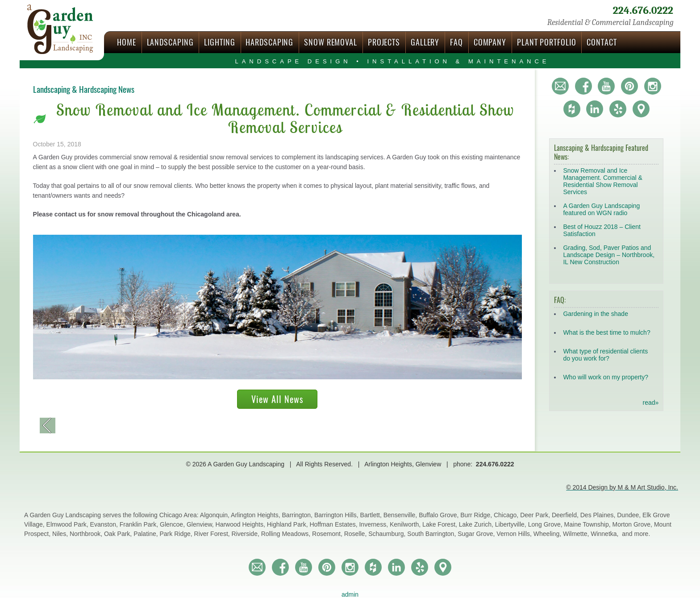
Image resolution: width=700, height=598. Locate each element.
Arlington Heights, (256, 515)
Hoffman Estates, (334, 524)
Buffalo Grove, (440, 515)
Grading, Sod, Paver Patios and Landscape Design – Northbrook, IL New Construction (609, 255)
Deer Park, (536, 515)
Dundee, (630, 515)
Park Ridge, (177, 534)
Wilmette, (577, 534)
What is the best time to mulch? (606, 332)
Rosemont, (328, 534)
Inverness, (374, 524)
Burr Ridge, (477, 515)
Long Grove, (546, 524)
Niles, (61, 534)
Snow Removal (331, 42)
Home (127, 42)
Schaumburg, (388, 534)
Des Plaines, (599, 515)
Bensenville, (401, 515)
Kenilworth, (406, 524)
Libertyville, (512, 524)
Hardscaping (269, 42)
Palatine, (146, 534)
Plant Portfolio (547, 42)
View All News (277, 399)
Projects (384, 42)
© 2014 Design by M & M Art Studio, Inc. (622, 487)
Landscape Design (392, 61)
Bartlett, (372, 515)
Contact (602, 42)
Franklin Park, (140, 524)
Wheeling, (548, 534)
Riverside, (246, 534)
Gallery (425, 42)
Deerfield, (566, 515)
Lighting (219, 42)
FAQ (456, 42)
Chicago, (507, 515)
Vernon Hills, (515, 534)
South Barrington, (432, 534)
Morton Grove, (633, 524)
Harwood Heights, (241, 524)
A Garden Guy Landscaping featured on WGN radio (601, 209)
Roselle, (356, 534)
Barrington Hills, (337, 515)
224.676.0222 (643, 10)
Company (490, 42)
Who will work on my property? (606, 377)
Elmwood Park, (68, 524)
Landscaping (170, 42)
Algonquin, (215, 515)
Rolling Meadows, (287, 534)
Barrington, (298, 515)
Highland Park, (288, 524)
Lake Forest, (441, 524)
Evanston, (105, 524)
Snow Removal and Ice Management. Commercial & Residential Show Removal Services (602, 181)
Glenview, (201, 524)
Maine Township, (588, 524)
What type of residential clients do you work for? (605, 355)
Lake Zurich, (477, 524)
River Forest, (213, 534)
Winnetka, (605, 534)
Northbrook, (87, 534)
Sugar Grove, (477, 534)
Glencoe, (173, 524)
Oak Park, (119, 534)
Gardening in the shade (596, 314)
